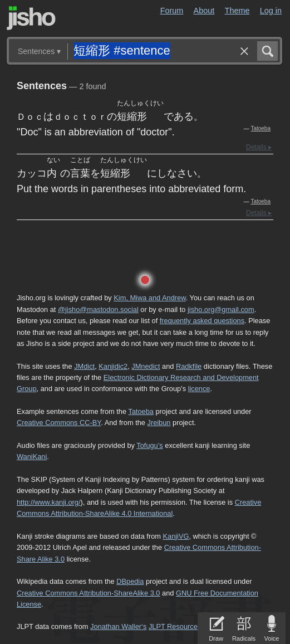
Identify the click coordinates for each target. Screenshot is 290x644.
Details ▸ (259, 147)
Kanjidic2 (113, 366)
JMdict (84, 366)
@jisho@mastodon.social (98, 309)
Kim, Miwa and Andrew (149, 298)
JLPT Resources (175, 626)
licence (199, 389)
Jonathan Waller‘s (118, 626)
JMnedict (146, 366)
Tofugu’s (149, 445)
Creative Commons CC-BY (59, 423)
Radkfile (189, 366)
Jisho (31, 18)
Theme (237, 11)
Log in (271, 11)
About (204, 11)
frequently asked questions (202, 321)
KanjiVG (176, 536)
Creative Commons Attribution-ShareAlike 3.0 (88, 593)
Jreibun (159, 423)
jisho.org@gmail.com (221, 309)
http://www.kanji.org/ (49, 502)
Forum (172, 11)
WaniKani (32, 457)
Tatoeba (260, 128)
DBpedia (130, 581)
